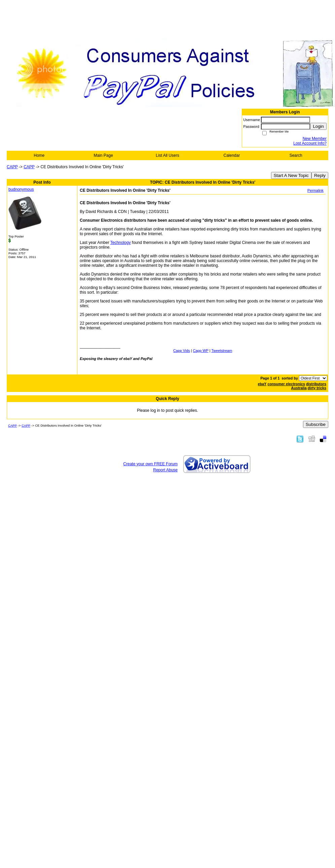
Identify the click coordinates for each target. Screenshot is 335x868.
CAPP (12, 167)
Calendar (232, 155)
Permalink (315, 190)
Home (39, 155)
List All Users (167, 155)
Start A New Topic (291, 175)
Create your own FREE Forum (150, 464)
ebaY (262, 384)
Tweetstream (222, 351)
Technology (121, 243)
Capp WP (201, 351)
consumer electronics (286, 384)
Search (296, 155)
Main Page (103, 155)
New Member (315, 139)
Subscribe (316, 424)
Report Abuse (165, 470)
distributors (316, 384)
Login (318, 126)
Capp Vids (182, 351)
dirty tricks (317, 388)
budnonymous (21, 189)
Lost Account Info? (310, 143)
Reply (320, 175)
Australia (299, 388)
